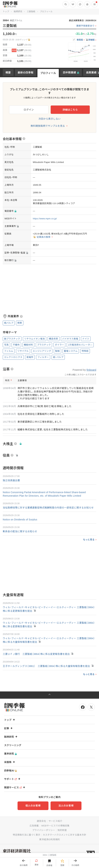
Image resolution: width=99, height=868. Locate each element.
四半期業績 (70, 73)
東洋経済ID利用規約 (49, 839)
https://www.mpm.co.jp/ (45, 219)
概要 (8, 73)
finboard (91, 370)
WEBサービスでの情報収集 (55, 826)
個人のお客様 (33, 806)
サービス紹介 (55, 821)
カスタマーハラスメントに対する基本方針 (64, 835)
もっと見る (89, 540)
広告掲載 (34, 826)
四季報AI (10, 771)
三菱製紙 (31, 12)
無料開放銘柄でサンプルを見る (48, 126)
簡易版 (80, 40)
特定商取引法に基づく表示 (27, 835)
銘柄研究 (18, 12)
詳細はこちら (70, 110)
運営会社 (41, 821)
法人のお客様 (66, 806)
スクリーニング (13, 745)
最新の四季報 (26, 73)
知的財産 (62, 830)
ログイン (29, 110)
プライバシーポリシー (44, 830)
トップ (6, 12)
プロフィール (48, 73)
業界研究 (10, 754)
